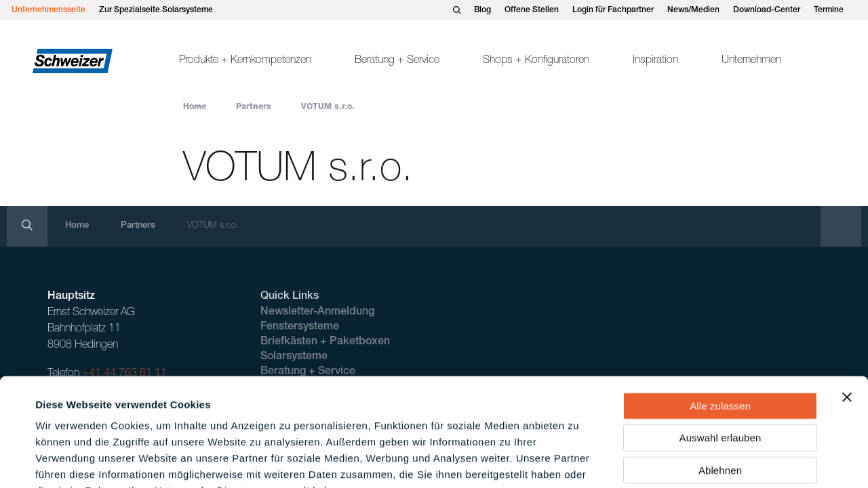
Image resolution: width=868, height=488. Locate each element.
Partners (254, 107)
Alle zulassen (720, 322)
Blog (482, 10)
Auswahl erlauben (721, 354)
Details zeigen (579, 461)
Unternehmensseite (48, 10)
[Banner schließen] (847, 313)
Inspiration (655, 61)
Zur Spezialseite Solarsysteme (156, 10)
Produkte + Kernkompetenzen (245, 61)
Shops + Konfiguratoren (536, 61)
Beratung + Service (397, 61)
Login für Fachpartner (613, 10)
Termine (829, 10)
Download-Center (767, 10)
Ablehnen (720, 386)
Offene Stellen (532, 10)
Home (195, 107)
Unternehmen (751, 61)
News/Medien (693, 10)
